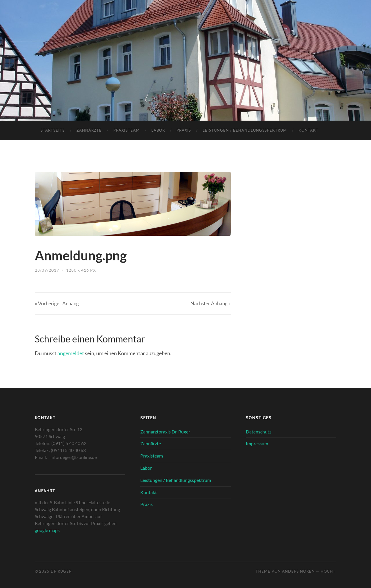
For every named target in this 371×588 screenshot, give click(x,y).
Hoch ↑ (328, 571)
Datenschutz (259, 432)
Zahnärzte (89, 130)
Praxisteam (127, 130)
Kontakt (309, 130)
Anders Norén (298, 571)
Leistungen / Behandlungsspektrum (245, 130)
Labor (158, 130)
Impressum (257, 443)
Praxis (184, 130)
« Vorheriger (57, 303)
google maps (47, 530)
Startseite (53, 130)
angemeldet (71, 353)
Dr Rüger (61, 571)
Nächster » (211, 303)
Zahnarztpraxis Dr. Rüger (165, 432)
